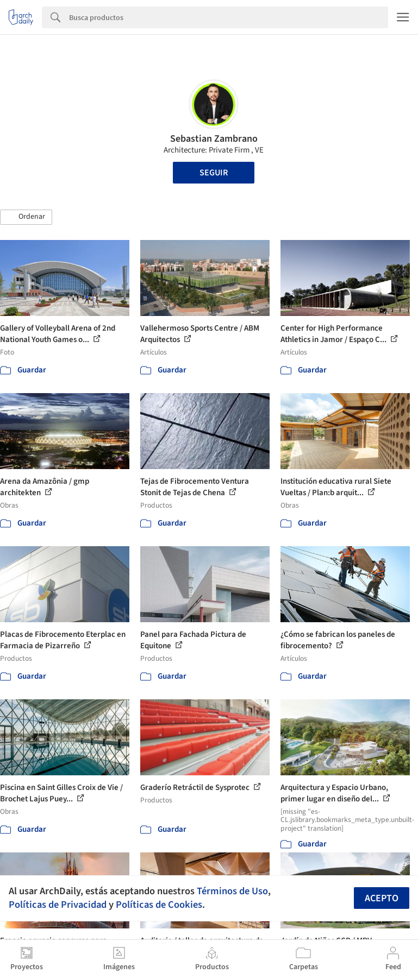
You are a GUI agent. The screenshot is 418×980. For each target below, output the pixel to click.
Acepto (382, 898)
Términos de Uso (232, 891)
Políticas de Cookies (159, 905)
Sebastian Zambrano (214, 139)
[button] (26, 217)
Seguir (214, 173)
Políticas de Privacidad (58, 905)
